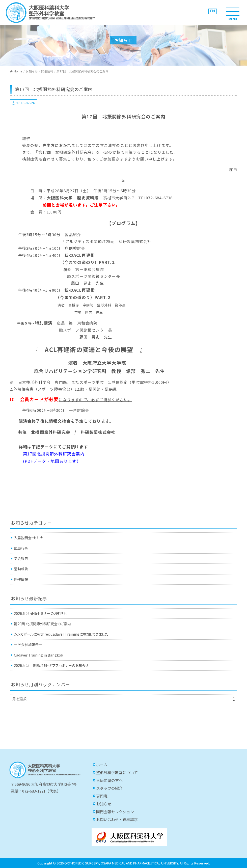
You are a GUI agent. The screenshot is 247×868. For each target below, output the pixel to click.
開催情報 (47, 71)
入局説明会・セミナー (30, 538)
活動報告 (21, 569)
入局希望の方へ (109, 780)
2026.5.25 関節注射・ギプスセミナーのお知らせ (51, 665)
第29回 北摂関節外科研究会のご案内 (42, 624)
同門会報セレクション (115, 812)
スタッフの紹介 (109, 788)
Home (16, 71)
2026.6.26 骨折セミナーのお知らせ (40, 613)
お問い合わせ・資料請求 (117, 819)
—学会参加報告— (28, 644)
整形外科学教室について (117, 772)
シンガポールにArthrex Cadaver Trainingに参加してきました (61, 634)
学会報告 (21, 558)
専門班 (102, 796)
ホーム (102, 765)
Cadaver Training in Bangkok (38, 655)
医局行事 (21, 548)
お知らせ (32, 71)
